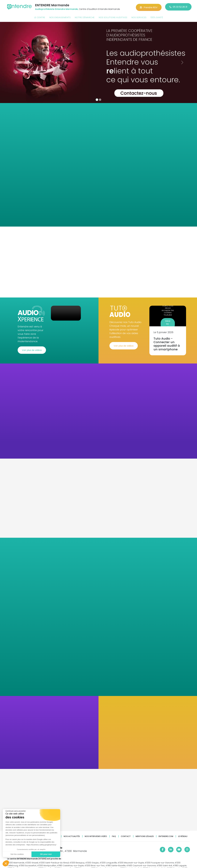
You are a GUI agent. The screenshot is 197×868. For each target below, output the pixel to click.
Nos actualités (72, 835)
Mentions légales (145, 835)
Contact (126, 835)
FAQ (114, 835)
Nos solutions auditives (113, 17)
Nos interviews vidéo (96, 835)
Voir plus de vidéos (32, 349)
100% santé (157, 17)
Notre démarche (85, 17)
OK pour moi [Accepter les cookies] (46, 854)
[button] (6, 863)
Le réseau (183, 835)
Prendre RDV (149, 7)
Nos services (139, 17)
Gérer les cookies (168, 322)
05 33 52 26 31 (178, 7)
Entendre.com (166, 835)
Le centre (40, 17)
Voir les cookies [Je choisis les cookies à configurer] (17, 854)
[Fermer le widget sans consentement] (16, 811)
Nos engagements (60, 17)
